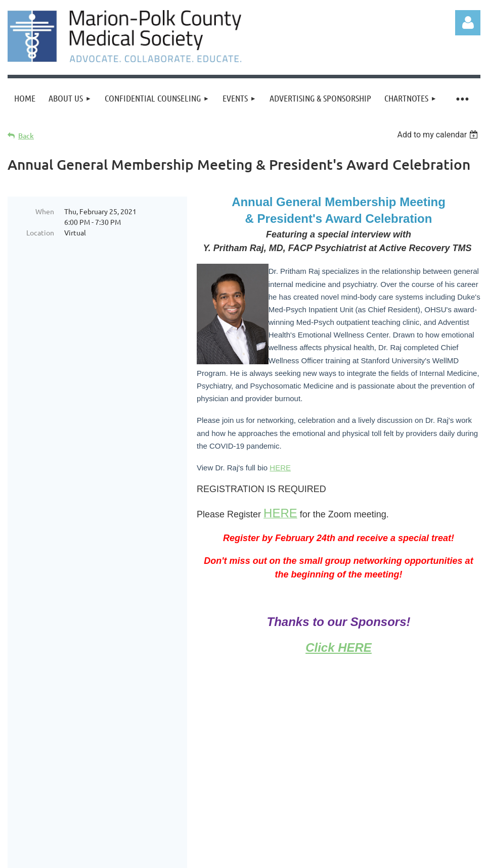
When (45, 211)
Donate (107, 764)
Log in (468, 23)
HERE (280, 468)
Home (30, 764)
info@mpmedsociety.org (426, 777)
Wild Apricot (360, 836)
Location (40, 232)
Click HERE (339, 647)
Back (26, 136)
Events (147, 764)
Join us (68, 764)
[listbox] (439, 135)
